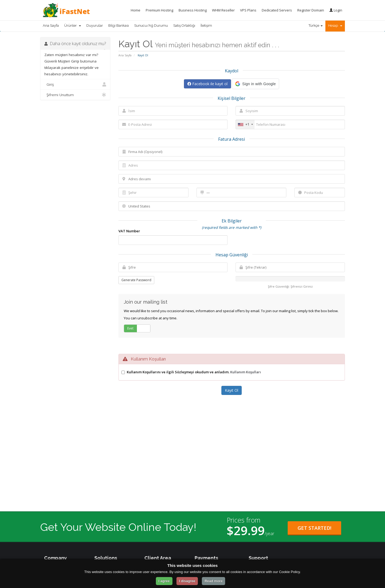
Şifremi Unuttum (75, 95)
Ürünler (73, 26)
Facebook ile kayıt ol (207, 84)
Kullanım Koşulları (246, 372)
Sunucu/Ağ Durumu (151, 26)
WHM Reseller (223, 10)
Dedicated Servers (277, 10)
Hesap (335, 26)
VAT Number (129, 231)
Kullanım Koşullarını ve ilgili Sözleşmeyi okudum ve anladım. (194, 372)
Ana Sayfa (51, 26)
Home (136, 10)
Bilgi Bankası (119, 26)
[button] (255, 84)
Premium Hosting (159, 10)
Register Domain (311, 10)
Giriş (75, 84)
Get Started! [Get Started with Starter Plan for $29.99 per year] (314, 528)
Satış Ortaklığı (184, 26)
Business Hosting (193, 10)
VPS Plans (248, 10)
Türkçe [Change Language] (316, 26)
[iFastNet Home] (65, 10)
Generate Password (136, 280)
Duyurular (95, 26)
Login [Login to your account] (336, 10)
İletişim (206, 26)
